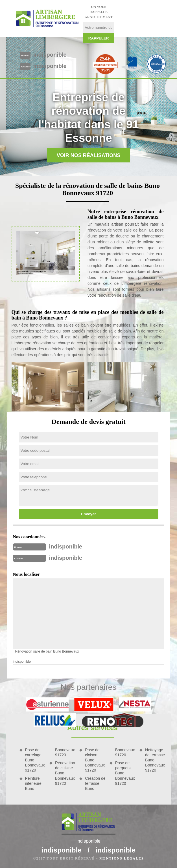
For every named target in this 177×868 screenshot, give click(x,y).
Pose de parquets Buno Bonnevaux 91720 (125, 773)
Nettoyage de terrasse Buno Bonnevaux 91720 (155, 760)
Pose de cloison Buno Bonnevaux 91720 (95, 760)
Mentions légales (122, 858)
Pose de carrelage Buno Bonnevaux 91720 (35, 760)
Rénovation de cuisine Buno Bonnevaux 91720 (65, 773)
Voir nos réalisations (89, 155)
